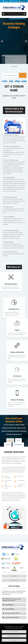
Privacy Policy (14, 640)
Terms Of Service (14, 632)
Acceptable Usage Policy (14, 636)
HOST (18, 440)
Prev (2, 41)
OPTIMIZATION (18, 445)
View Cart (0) (13, 1)
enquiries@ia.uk (8, 605)
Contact (5, 1)
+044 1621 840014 (8, 609)
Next (26, 41)
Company (14, 576)
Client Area (22, 1)
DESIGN (8, 445)
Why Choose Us (14, 580)
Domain (10, 440)
